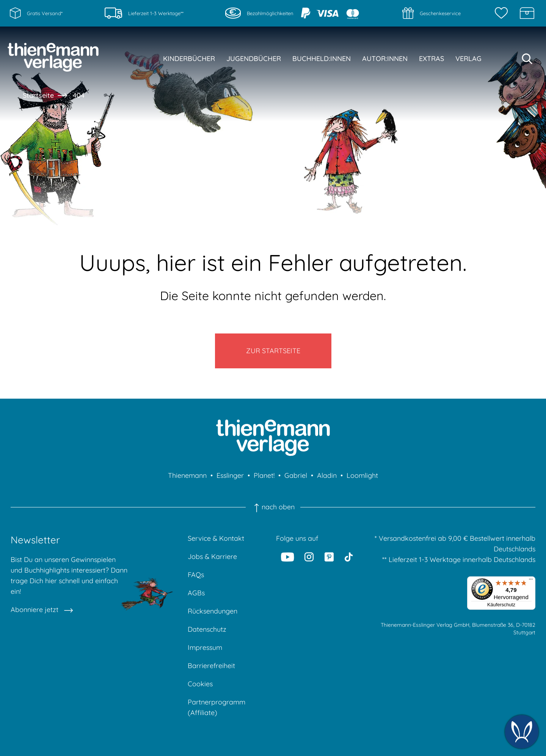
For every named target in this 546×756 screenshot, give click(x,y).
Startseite (38, 95)
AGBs (196, 593)
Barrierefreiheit (211, 666)
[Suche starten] (527, 59)
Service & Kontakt (216, 538)
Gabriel (296, 475)
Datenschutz (207, 629)
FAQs (196, 575)
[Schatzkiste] (527, 13)
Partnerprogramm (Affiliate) (217, 707)
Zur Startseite (273, 351)
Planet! (264, 475)
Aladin (327, 475)
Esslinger (230, 475)
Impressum (205, 647)
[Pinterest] (329, 557)
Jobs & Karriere (212, 556)
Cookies (200, 684)
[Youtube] (287, 557)
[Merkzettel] (503, 13)
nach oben (273, 507)
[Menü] (531, 581)
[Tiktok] (349, 557)
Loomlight (362, 475)
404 (79, 95)
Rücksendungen (213, 611)
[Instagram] (309, 557)
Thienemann (187, 475)
